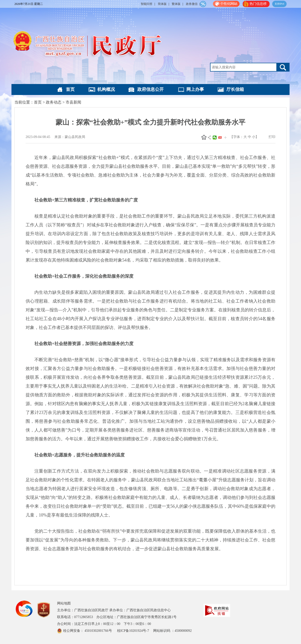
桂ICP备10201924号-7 (134, 631)
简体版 (162, 4)
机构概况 (106, 89)
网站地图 (64, 603)
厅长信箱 (235, 89)
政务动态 (54, 102)
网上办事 (195, 89)
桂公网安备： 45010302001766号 (88, 631)
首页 (70, 89)
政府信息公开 (150, 89)
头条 (220, 137)
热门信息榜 (258, 4)
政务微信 (192, 4)
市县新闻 (73, 102)
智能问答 (147, 4)
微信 (215, 137)
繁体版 (176, 4)
